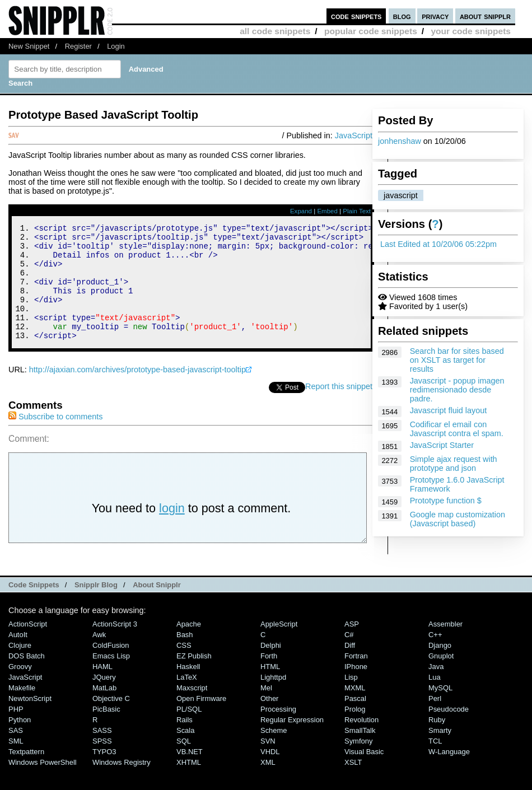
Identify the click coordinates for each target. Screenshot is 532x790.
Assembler (445, 646)
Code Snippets (34, 607)
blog (402, 16)
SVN (268, 763)
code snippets (356, 16)
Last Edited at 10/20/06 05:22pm (438, 244)
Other (269, 720)
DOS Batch (27, 678)
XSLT (353, 784)
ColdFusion (111, 667)
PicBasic (106, 731)
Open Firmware (201, 720)
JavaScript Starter (442, 445)
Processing (278, 731)
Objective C (111, 720)
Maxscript (192, 710)
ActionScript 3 (115, 646)
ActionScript (28, 646)
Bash (185, 656)
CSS (184, 667)
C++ (435, 656)
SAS (16, 752)
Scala (185, 752)
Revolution (361, 742)
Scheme (274, 752)
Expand (301, 211)
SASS (102, 752)
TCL (435, 763)
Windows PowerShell (43, 784)
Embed (327, 211)
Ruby (437, 742)
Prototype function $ (446, 501)
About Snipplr (157, 607)
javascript (401, 195)
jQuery (104, 699)
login (172, 530)
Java (436, 688)
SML (16, 763)
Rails (185, 742)
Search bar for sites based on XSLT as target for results (457, 360)
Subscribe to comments (55, 438)
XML (268, 784)
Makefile (22, 710)
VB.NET (190, 773)
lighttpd (273, 699)
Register (78, 46)
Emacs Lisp (111, 678)
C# (349, 656)
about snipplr (485, 16)
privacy (435, 16)
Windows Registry (122, 784)
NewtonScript (30, 720)
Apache (189, 646)
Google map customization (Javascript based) (458, 519)
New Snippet (29, 46)
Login (116, 46)
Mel (266, 710)
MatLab (104, 710)
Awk (99, 656)
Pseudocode (449, 731)
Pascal (355, 720)
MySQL (440, 710)
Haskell (188, 688)
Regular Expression (292, 742)
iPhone (356, 688)
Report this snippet (339, 408)
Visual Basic (364, 773)
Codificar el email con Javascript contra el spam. (457, 429)
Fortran (356, 678)
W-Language (449, 773)
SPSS (102, 763)
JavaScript (354, 135)
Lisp (351, 699)
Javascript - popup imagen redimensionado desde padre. (457, 390)
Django (440, 667)
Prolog (355, 731)
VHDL (270, 773)
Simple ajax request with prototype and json (454, 464)
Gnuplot (441, 678)
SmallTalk (360, 752)
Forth (269, 678)
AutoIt (18, 656)
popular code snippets (371, 31)
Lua (435, 699)
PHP (16, 731)
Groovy (20, 688)
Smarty (440, 752)
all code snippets (275, 31)
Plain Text (357, 211)
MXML (355, 710)
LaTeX (187, 699)
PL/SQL (189, 731)
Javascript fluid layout (449, 410)
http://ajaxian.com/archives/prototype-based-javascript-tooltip (137, 391)
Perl (435, 720)
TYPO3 (104, 773)
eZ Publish (194, 678)
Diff (350, 667)
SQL (184, 763)
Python (20, 742)
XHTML (189, 784)
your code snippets (471, 31)
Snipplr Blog (96, 607)
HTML (270, 688)
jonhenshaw (400, 141)
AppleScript (279, 646)
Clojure (20, 667)
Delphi (271, 667)
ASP (352, 646)
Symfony (358, 763)
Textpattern (26, 773)
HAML (102, 688)
